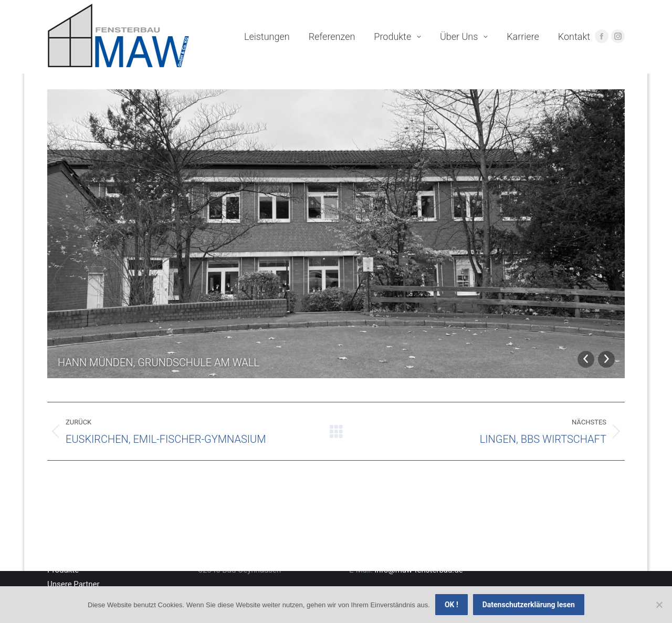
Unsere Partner (73, 584)
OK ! (451, 605)
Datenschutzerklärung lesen (529, 605)
